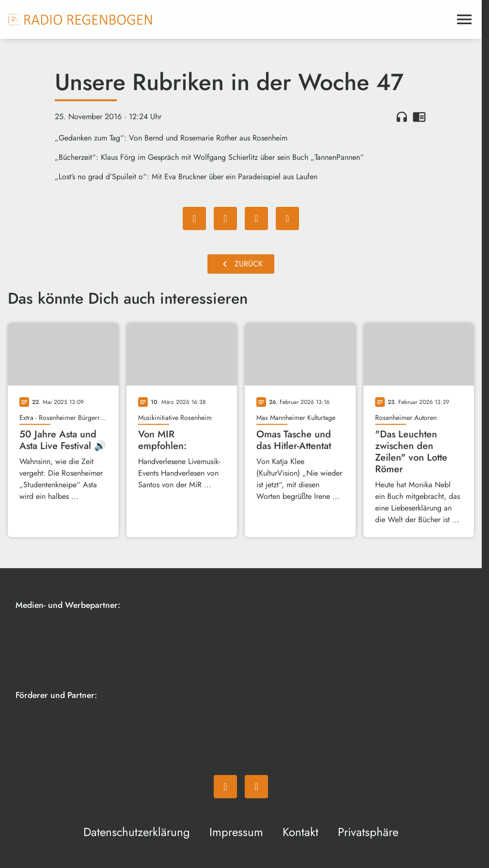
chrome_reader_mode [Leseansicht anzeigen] (419, 117)
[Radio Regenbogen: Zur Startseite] (80, 19)
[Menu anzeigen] (464, 19)
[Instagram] (256, 787)
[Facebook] (225, 787)
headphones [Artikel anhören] (402, 117)
